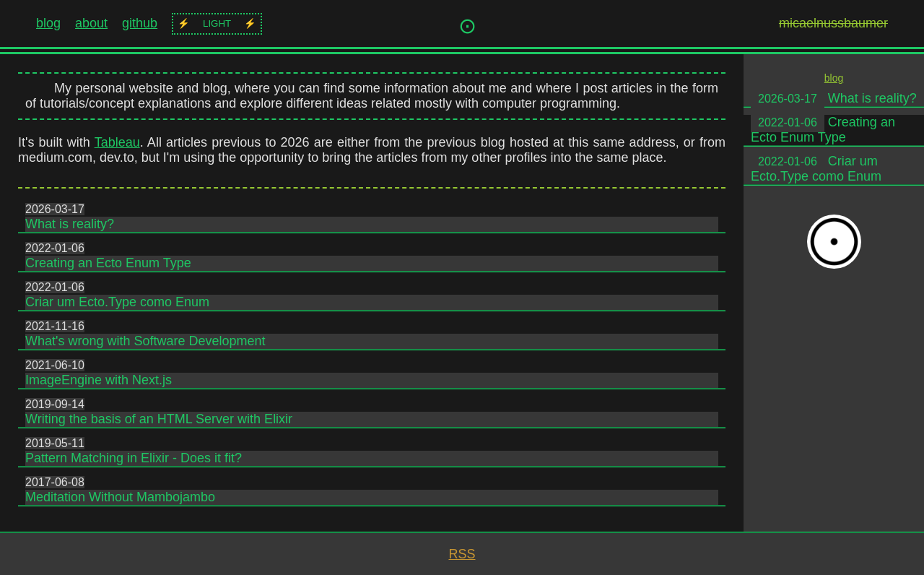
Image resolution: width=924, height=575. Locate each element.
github (140, 23)
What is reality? (70, 224)
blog (48, 23)
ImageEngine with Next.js (99, 380)
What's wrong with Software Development (145, 341)
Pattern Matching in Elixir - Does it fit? (134, 458)
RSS (462, 554)
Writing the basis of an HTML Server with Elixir (159, 419)
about (91, 23)
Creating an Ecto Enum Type (108, 263)
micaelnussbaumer (833, 23)
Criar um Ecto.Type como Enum (117, 302)
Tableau (117, 142)
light (217, 23)
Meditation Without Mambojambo (120, 497)
